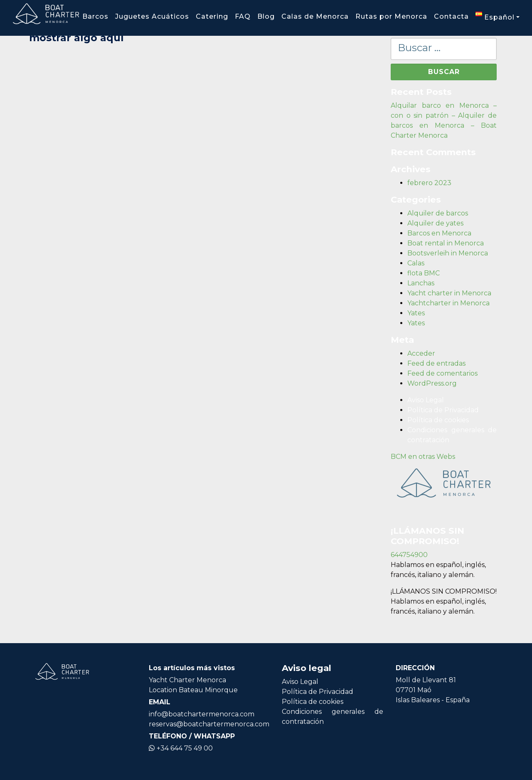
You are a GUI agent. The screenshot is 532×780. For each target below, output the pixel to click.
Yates (416, 313)
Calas (416, 263)
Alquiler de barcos (438, 213)
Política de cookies (438, 420)
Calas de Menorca (315, 16)
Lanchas (421, 283)
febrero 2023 (429, 183)
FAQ (243, 16)
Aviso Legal (426, 400)
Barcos (95, 16)
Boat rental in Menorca (446, 243)
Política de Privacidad (443, 410)
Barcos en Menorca (439, 233)
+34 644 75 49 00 (181, 748)
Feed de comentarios (442, 373)
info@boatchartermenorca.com (202, 714)
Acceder (421, 353)
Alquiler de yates (435, 223)
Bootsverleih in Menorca (448, 253)
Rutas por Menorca (391, 16)
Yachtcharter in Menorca (448, 303)
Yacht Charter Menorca (187, 680)
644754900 (409, 555)
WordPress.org (432, 383)
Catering (212, 16)
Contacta (451, 16)
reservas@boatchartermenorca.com (209, 724)
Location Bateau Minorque (193, 690)
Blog (266, 16)
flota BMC (424, 273)
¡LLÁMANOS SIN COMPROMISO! (444, 591)
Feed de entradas (436, 363)
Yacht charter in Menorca (449, 293)
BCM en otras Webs (423, 457)
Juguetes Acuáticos (152, 16)
